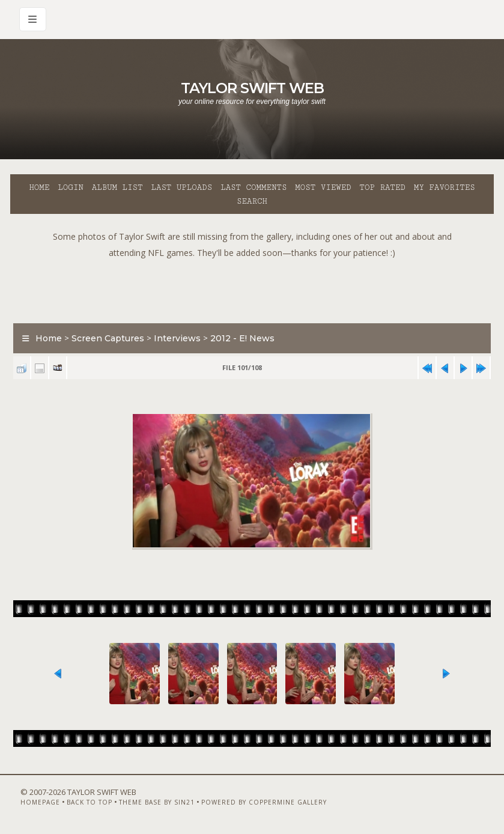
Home (39, 187)
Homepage (40, 802)
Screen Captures (108, 338)
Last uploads (181, 187)
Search (252, 201)
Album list (117, 187)
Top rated (383, 187)
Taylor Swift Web (252, 88)
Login (70, 187)
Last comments (254, 187)
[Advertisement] (252, 288)
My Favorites (445, 187)
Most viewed (323, 187)
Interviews (177, 338)
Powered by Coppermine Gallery (264, 802)
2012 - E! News (242, 338)
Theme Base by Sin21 (157, 802)
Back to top (90, 802)
